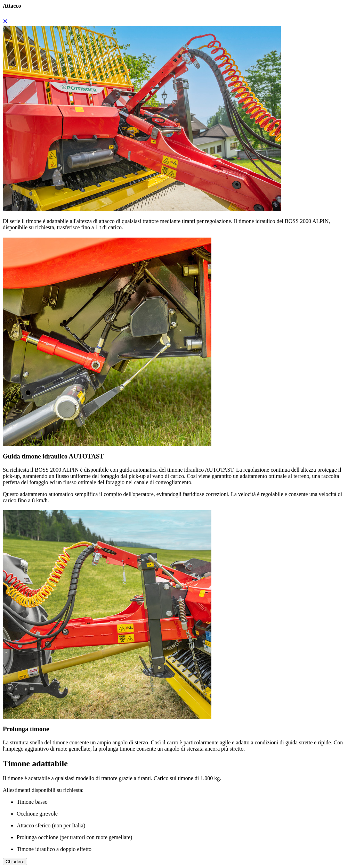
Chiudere (15, 862)
